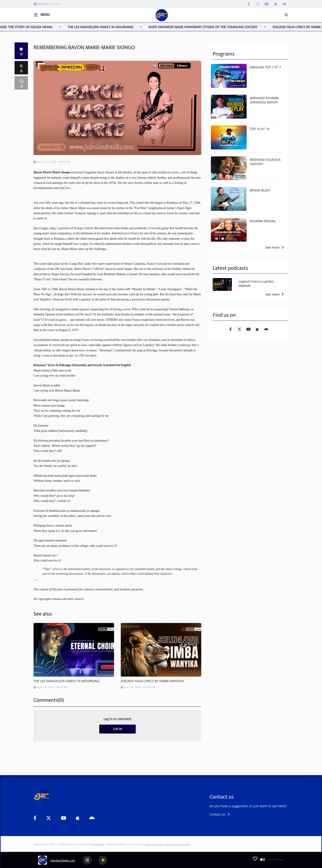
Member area (47, 4)
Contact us (220, 814)
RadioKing (98, 844)
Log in (118, 729)
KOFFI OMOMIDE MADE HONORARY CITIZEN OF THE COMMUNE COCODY (207, 27)
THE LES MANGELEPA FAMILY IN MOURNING (104, 27)
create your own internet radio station (167, 844)
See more (275, 247)
